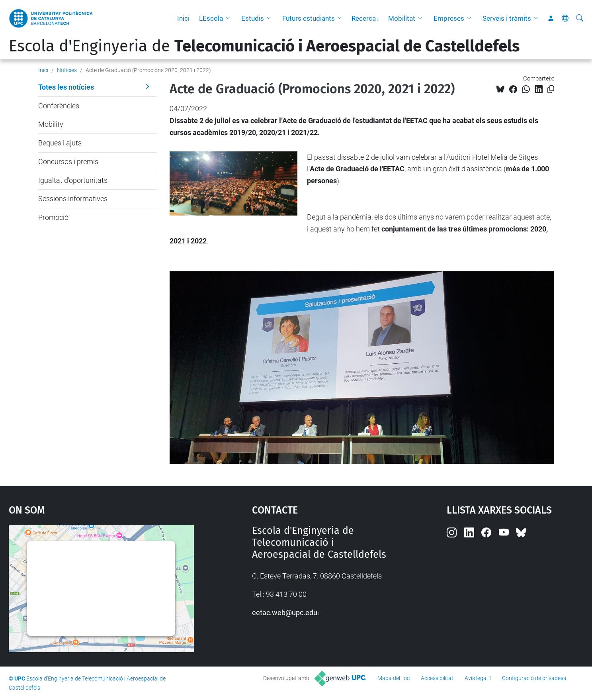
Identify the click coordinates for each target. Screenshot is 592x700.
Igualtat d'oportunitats (73, 180)
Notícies (67, 70)
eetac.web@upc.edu (285, 613)
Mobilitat (402, 18)
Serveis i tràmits (507, 18)
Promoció (53, 217)
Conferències (59, 106)
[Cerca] (580, 18)
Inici (183, 18)
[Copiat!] (551, 89)
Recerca (364, 18)
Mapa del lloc (394, 678)
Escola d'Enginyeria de (264, 46)
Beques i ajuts (60, 143)
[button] (230, 18)
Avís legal (476, 678)
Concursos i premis (68, 162)
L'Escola (211, 18)
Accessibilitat (437, 678)
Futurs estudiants (309, 18)
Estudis (253, 18)
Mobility (51, 124)
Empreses (449, 18)
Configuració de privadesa (534, 678)
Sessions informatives (73, 199)
